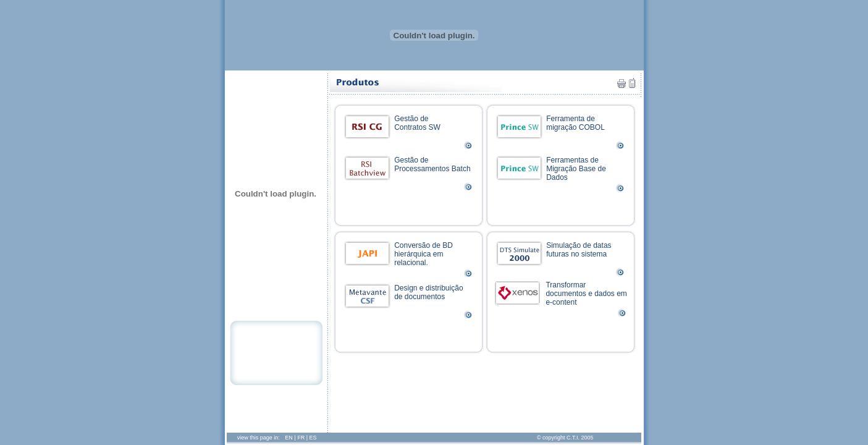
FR (301, 438)
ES (313, 438)
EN (289, 438)
